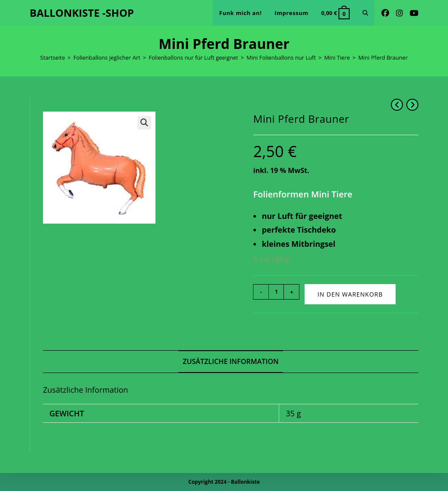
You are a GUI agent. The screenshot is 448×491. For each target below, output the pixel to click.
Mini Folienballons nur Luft (281, 58)
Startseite (53, 58)
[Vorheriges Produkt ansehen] (397, 105)
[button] (144, 123)
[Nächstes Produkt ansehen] (412, 105)
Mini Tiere (337, 58)
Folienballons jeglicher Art (107, 58)
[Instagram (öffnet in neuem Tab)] (399, 13)
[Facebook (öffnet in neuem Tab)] (385, 13)
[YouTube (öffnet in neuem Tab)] (414, 13)
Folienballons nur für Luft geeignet (193, 58)
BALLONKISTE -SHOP (82, 13)
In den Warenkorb (350, 294)
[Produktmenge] (276, 292)
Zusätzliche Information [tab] (230, 361)
